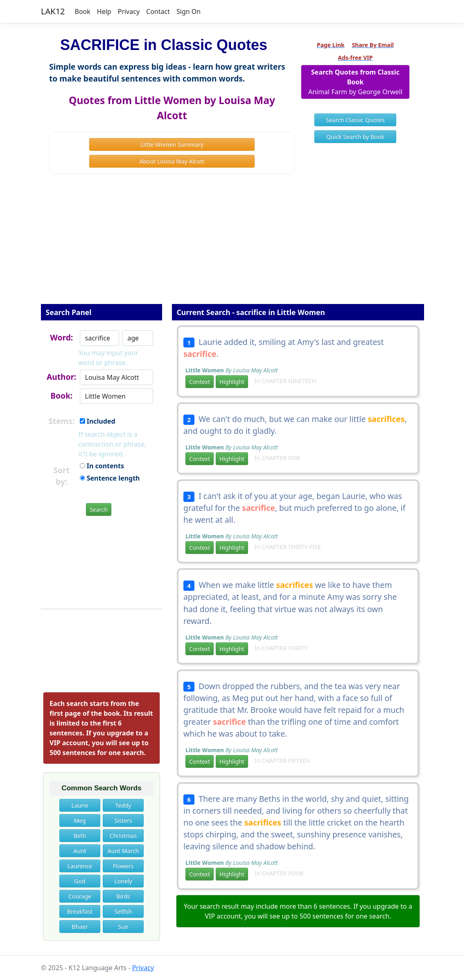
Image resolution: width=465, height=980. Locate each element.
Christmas (123, 836)
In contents (102, 466)
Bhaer (80, 927)
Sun (123, 927)
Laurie (80, 805)
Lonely (123, 881)
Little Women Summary (172, 144)
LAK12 (53, 11)
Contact (158, 11)
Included (98, 421)
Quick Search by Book (355, 137)
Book (83, 11)
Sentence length (110, 478)
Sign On (188, 11)
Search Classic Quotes (355, 120)
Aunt (80, 851)
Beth (80, 836)
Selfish (123, 911)
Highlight (232, 382)
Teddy (123, 805)
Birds (123, 896)
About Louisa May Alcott (172, 161)
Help (104, 11)
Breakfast (80, 911)
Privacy (129, 11)
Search (99, 509)
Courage (80, 896)
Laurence (80, 866)
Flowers (123, 866)
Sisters (123, 820)
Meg (80, 820)
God (80, 881)
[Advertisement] (232, 245)
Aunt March (123, 851)
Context (200, 382)
